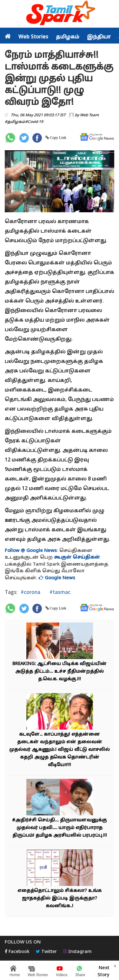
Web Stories (33, 37)
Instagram (77, 952)
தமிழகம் (68, 37)
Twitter (46, 952)
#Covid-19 (34, 122)
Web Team (89, 115)
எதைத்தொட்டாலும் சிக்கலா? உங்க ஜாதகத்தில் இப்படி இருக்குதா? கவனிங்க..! (60, 898)
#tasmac (59, 592)
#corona (30, 592)
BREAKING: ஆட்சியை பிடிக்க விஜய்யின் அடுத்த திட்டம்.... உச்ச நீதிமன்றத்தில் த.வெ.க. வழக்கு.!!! (60, 672)
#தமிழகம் (15, 122)
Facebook (17, 952)
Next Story (103, 970)
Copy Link (58, 138)
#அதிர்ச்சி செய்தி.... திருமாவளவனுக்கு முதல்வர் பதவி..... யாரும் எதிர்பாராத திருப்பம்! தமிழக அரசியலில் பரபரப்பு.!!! (60, 828)
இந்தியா (99, 37)
